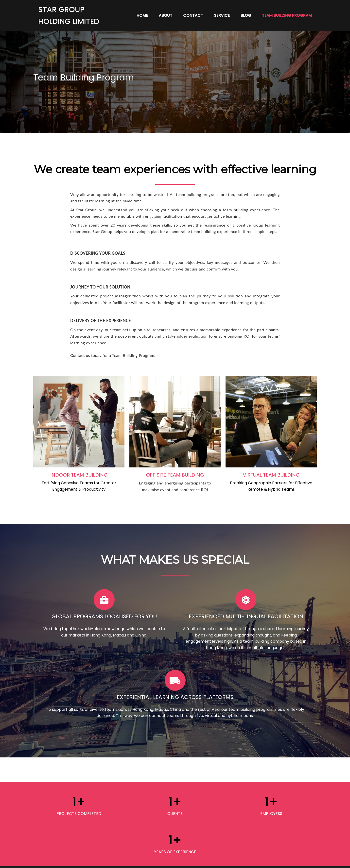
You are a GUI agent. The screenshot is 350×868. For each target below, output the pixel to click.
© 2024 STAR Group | (158, 861)
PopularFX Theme (196, 861)
